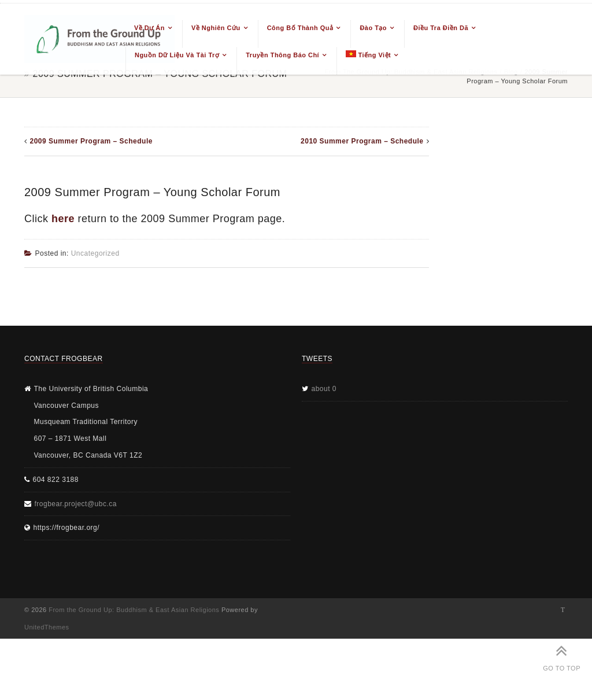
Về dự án (149, 28)
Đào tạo (373, 28)
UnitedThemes (47, 627)
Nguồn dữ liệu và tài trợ (177, 55)
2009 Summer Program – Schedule (91, 141)
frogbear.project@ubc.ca (76, 504)
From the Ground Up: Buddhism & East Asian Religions (134, 610)
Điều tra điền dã (441, 28)
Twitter (563, 610)
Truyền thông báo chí (282, 55)
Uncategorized (95, 253)
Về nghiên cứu (216, 28)
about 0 (324, 389)
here (63, 219)
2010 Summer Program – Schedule (362, 141)
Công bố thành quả (300, 28)
